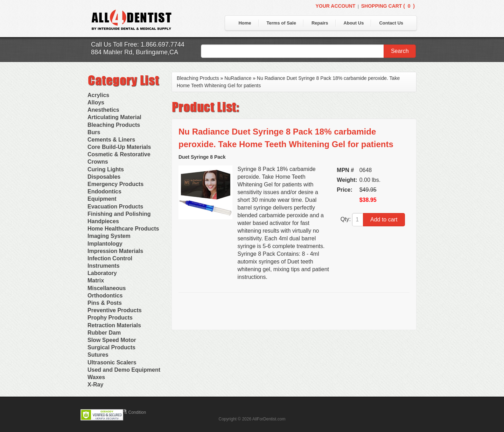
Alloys (96, 102)
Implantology (105, 244)
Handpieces (103, 221)
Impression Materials (115, 251)
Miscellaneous (107, 288)
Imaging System (109, 236)
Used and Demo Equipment (124, 370)
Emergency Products (115, 184)
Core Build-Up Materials (119, 147)
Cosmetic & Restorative (119, 154)
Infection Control (110, 258)
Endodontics (104, 191)
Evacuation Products (115, 207)
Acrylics (98, 95)
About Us (354, 23)
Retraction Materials (114, 325)
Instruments (104, 266)
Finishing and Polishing (119, 214)
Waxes (96, 377)
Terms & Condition (129, 412)
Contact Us (391, 23)
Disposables (104, 177)
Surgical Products (111, 347)
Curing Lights (106, 169)
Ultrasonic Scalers (112, 362)
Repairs (320, 23)
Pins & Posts (105, 303)
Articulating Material (114, 117)
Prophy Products (110, 318)
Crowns (98, 162)
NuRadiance (238, 78)
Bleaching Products (114, 125)
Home (245, 23)
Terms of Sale (281, 23)
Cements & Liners (111, 140)
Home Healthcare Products (123, 229)
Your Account (335, 6)
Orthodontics (105, 296)
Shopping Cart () (388, 6)
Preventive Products (115, 310)
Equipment (102, 199)
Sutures (98, 355)
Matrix (96, 280)
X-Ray (95, 385)
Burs (94, 132)
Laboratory (102, 273)
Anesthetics (103, 110)
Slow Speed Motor (112, 340)
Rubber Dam (104, 333)
